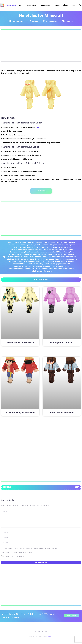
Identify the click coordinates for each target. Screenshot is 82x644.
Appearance (16, 242)
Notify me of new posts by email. (14, 556)
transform (29, 252)
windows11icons (49, 266)
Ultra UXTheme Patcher (61, 252)
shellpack (31, 250)
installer (38, 245)
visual (17, 259)
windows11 (66, 264)
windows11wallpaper (49, 269)
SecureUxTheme (17, 250)
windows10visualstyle (36, 264)
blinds (29, 242)
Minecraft (69, 21)
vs (38, 259)
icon (10, 245)
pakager (30, 247)
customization (50, 242)
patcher (42, 247)
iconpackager (25, 245)
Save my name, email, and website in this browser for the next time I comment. (31, 548)
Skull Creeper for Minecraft (20, 343)
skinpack (43, 250)
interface (45, 245)
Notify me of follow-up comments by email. (18, 552)
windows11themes (16, 269)
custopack (60, 242)
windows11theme (63, 266)
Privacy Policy (50, 636)
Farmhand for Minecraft (62, 413)
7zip (37, 127)
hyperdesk (71, 242)
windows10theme (67, 261)
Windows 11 (72, 259)
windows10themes (20, 264)
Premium (49, 247)
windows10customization (38, 261)
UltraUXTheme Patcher (31, 254)
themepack (14, 252)
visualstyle (33, 259)
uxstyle (10, 257)
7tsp (10, 242)
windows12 (36, 271)
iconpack (16, 245)
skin (37, 250)
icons (32, 245)
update (61, 254)
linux (59, 245)
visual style (24, 259)
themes (22, 252)
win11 (46, 259)
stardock (55, 250)
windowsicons (46, 271)
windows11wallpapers (66, 269)
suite (65, 250)
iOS (51, 245)
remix (55, 247)
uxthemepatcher (54, 257)
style (61, 250)
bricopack (40, 242)
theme (70, 250)
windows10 (23, 261)
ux (65, 254)
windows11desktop (35, 266)
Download (41, 191)
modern (65, 245)
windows (63, 259)
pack (25, 247)
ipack (55, 245)
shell (25, 250)
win (41, 259)
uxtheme (17, 257)
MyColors (16, 247)
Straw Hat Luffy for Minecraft (20, 413)
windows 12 (14, 261)
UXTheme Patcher (41, 257)
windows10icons (54, 261)
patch (36, 247)
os (21, 247)
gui (66, 242)
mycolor (72, 245)
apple (24, 242)
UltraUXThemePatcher (49, 254)
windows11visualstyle (32, 269)
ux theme (70, 254)
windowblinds (54, 259)
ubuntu (48, 252)
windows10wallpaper (53, 264)
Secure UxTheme (65, 247)
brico (34, 242)
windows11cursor (20, 266)
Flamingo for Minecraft (62, 343)
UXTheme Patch (27, 257)
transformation (39, 252)
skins (49, 250)
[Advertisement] (41, 47)
